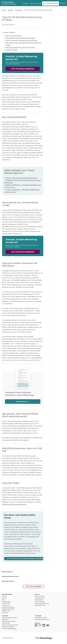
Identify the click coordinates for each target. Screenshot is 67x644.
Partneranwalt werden (41, 618)
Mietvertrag (18, 10)
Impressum (5, 613)
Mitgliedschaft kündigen (8, 609)
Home (4, 10)
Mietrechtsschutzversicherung (10, 625)
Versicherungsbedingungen (9, 629)
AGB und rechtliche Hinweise (10, 618)
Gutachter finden (11, 50)
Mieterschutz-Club (40, 596)
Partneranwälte (39, 600)
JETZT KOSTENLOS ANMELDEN (23, 69)
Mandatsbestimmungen (8, 627)
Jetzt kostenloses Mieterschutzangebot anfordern (25, 559)
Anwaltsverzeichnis (40, 598)
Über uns (4, 596)
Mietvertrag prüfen (40, 602)
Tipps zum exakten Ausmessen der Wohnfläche (22, 40)
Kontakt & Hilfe (6, 603)
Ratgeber (26, 3)
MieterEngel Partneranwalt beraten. (14, 504)
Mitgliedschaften (6, 602)
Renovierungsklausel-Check (42, 603)
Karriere (4, 598)
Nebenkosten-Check (40, 605)
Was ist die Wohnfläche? (14, 36)
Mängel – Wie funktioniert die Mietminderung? (22, 178)
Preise (4, 600)
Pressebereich (6, 605)
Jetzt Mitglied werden (51, 3)
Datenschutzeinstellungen (9, 621)
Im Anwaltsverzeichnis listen (42, 619)
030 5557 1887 (36, 3)
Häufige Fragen (6, 611)
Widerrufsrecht (6, 623)
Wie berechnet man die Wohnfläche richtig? (20, 38)
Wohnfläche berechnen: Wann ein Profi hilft (20, 47)
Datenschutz (5, 619)
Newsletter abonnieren (8, 607)
